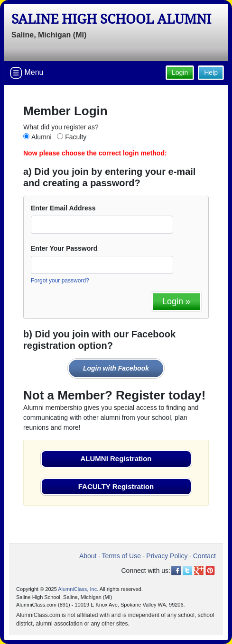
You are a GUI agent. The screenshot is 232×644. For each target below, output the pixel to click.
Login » (176, 301)
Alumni (42, 137)
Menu (27, 73)
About (88, 556)
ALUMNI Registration (116, 458)
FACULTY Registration (116, 486)
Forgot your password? (60, 281)
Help (211, 73)
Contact (204, 556)
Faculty (76, 137)
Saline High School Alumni (111, 19)
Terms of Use (121, 556)
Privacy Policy (167, 556)
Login (180, 73)
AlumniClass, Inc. (78, 589)
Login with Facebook (116, 368)
